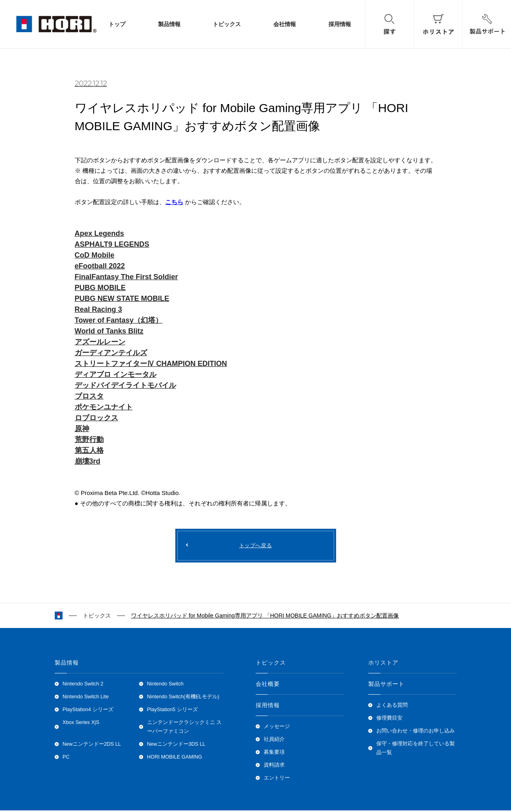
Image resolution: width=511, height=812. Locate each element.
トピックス (227, 24)
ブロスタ (89, 396)
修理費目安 (389, 720)
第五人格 (89, 450)
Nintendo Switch (165, 685)
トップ (117, 24)
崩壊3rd (88, 461)
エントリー (277, 779)
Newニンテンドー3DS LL (176, 746)
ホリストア (384, 664)
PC (66, 759)
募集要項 (274, 754)
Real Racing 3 (99, 309)
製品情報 (169, 24)
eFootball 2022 (100, 266)
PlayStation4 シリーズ (88, 711)
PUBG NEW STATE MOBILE (122, 299)
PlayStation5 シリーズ (172, 711)
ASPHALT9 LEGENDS (112, 244)
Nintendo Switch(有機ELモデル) (183, 698)
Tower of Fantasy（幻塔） (119, 320)
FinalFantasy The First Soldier (126, 277)
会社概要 (268, 685)
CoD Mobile (95, 255)
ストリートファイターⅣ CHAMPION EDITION (151, 364)
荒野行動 (89, 440)
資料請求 (274, 767)
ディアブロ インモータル (116, 374)
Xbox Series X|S (81, 724)
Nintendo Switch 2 (83, 685)
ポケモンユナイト (104, 407)
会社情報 (285, 24)
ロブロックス (96, 418)
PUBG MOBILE (100, 288)
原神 (82, 429)
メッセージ (277, 728)
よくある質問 (392, 707)
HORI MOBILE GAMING (175, 759)
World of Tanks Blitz (109, 331)
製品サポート (387, 685)
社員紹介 (274, 741)
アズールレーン (100, 342)
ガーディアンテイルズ (111, 353)
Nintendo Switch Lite (86, 698)
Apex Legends (100, 233)
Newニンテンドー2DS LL (92, 746)
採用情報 (340, 24)
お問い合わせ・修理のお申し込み (416, 732)
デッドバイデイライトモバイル (125, 385)
